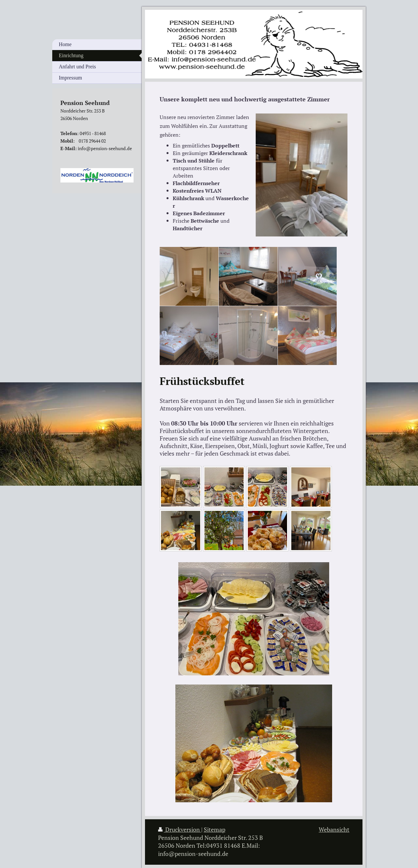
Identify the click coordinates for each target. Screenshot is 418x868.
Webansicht (334, 830)
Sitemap (215, 830)
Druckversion (180, 830)
